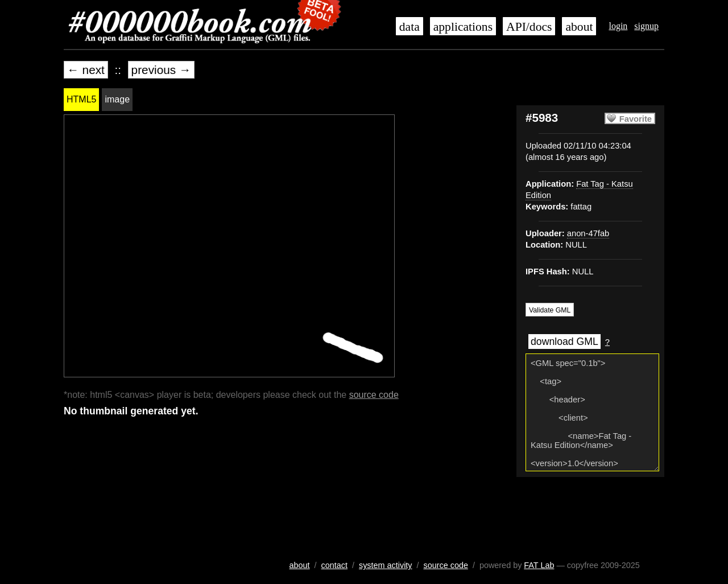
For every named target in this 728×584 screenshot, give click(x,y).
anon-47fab (588, 233)
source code (374, 395)
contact (334, 565)
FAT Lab (539, 565)
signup (646, 26)
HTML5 (81, 99)
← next (86, 70)
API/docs (529, 27)
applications (463, 27)
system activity (386, 565)
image (117, 99)
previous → (161, 70)
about (579, 27)
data (409, 27)
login (618, 26)
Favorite (636, 119)
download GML (564, 342)
